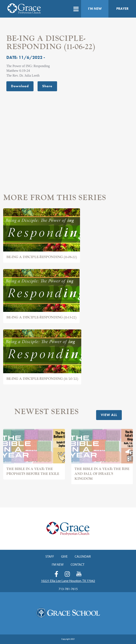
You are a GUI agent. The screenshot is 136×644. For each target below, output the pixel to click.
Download (20, 86)
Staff (50, 556)
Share (47, 86)
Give (64, 556)
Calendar (83, 556)
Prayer (122, 9)
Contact (78, 564)
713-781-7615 (68, 589)
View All (109, 415)
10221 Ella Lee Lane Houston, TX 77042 (68, 581)
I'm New (95, 9)
